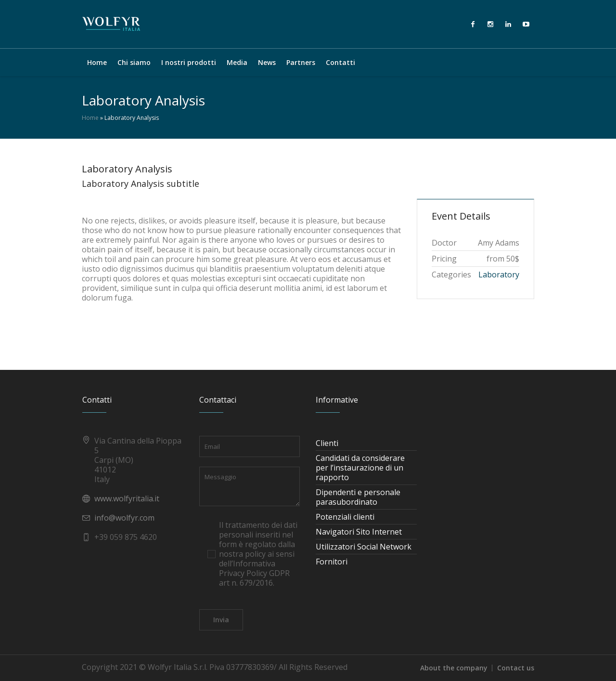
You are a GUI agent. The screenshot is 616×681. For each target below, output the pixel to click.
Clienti (327, 443)
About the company (454, 668)
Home (90, 118)
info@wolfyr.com (124, 518)
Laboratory (499, 275)
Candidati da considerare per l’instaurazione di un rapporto (360, 468)
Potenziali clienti (345, 517)
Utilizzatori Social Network (364, 547)
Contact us (516, 668)
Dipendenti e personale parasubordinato (358, 497)
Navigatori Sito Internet (359, 532)
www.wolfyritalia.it (127, 498)
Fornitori (332, 562)
